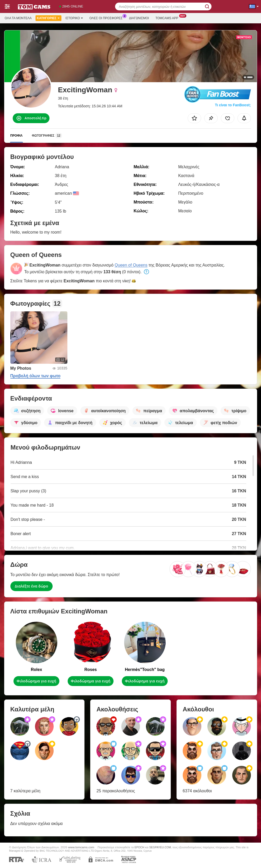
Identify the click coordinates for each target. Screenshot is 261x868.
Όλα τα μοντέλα (18, 18)
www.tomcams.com (81, 847)
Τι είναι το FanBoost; (233, 105)
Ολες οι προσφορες (107, 18)
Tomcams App (168, 18)
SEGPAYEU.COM (160, 847)
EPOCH (139, 847)
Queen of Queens (131, 265)
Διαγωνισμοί (139, 18)
